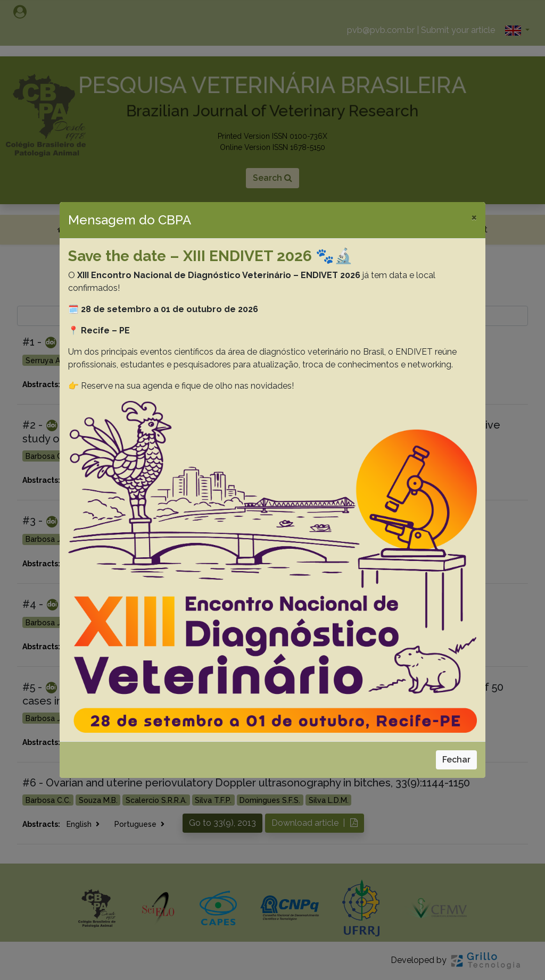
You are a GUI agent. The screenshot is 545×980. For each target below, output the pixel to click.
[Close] (474, 217)
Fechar (456, 760)
